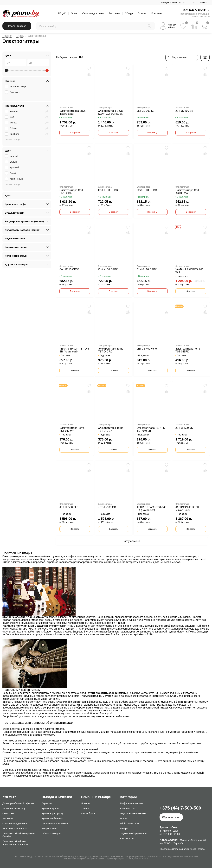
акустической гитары (155, 708)
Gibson (11, 128)
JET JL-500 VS (184, 428)
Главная (7, 36)
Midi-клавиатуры (129, 823)
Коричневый (14, 179)
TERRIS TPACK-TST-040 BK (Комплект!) (152, 509)
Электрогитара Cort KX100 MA (187, 192)
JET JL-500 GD (107, 507)
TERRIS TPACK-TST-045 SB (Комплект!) (74, 350)
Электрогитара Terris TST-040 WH (72, 429)
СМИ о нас (9, 813)
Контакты (157, 13)
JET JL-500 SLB (69, 507)
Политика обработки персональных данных (15, 843)
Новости (86, 803)
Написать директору (14, 808)
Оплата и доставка (93, 13)
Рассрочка (114, 13)
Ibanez (11, 123)
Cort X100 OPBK (108, 269)
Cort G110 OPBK (147, 269)
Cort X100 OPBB (108, 190)
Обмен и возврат (51, 833)
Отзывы (142, 13)
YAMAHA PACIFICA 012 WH (190, 271)
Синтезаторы (128, 808)
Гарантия (47, 803)
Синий (11, 173)
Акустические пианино (133, 813)
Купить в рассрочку (53, 813)
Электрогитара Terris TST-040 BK (111, 429)
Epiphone (12, 134)
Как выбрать (88, 813)
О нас (74, 13)
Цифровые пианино (131, 803)
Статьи (85, 808)
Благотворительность (15, 828)
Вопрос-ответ (49, 828)
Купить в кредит (51, 808)
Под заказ (13, 92)
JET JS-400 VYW (147, 349)
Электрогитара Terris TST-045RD (188, 350)
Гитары (20, 36)
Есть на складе (16, 86)
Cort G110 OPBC (147, 190)
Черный (12, 156)
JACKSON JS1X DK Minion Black (187, 509)
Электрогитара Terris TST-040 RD (111, 350)
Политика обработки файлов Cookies (19, 835)
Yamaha (12, 111)
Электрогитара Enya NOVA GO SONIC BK (111, 112)
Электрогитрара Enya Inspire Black (72, 112)
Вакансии (8, 818)
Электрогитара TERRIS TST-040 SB (151, 429)
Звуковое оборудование (134, 833)
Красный (12, 167)
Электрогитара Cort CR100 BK (71, 192)
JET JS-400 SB (184, 111)
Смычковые (127, 839)
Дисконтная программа (55, 823)
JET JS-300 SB (146, 111)
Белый (11, 162)
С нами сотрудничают (15, 823)
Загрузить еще (132, 541)
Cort (10, 117)
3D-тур (129, 13)
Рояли (124, 818)
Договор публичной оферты (18, 803)
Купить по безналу (52, 818)
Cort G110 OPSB (69, 269)
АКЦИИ (62, 13)
